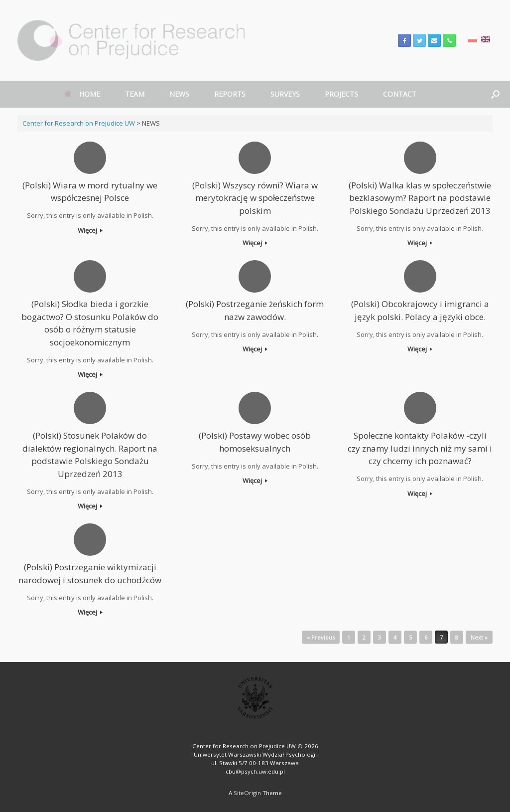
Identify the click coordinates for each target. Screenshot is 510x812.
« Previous (321, 637)
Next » (479, 637)
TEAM (135, 94)
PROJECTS (341, 94)
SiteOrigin (247, 793)
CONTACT (400, 94)
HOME (82, 94)
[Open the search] (495, 94)
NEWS (179, 94)
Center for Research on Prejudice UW (79, 123)
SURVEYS (285, 94)
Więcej (90, 230)
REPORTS (230, 94)
